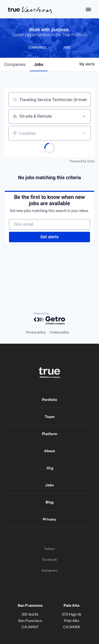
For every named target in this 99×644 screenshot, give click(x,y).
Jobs (49, 485)
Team (50, 416)
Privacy (49, 519)
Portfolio (49, 399)
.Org (50, 468)
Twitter (49, 549)
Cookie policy (59, 332)
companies (15, 65)
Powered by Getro (82, 161)
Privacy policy (36, 332)
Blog (50, 502)
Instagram (50, 570)
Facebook (50, 559)
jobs (39, 65)
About (49, 451)
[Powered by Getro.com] (50, 319)
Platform (50, 434)
